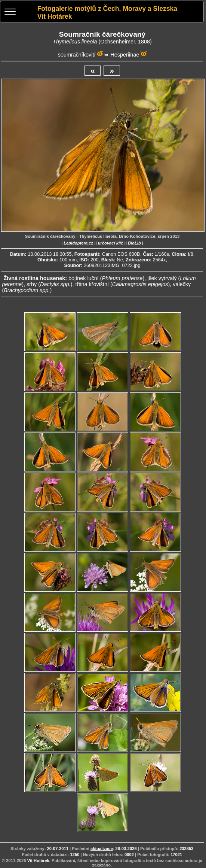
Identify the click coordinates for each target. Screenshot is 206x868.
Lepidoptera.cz (78, 243)
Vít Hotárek (38, 861)
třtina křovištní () (122, 284)
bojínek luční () (106, 278)
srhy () (49, 284)
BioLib (134, 243)
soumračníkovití (77, 55)
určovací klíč (111, 243)
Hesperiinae (125, 55)
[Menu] (10, 13)
